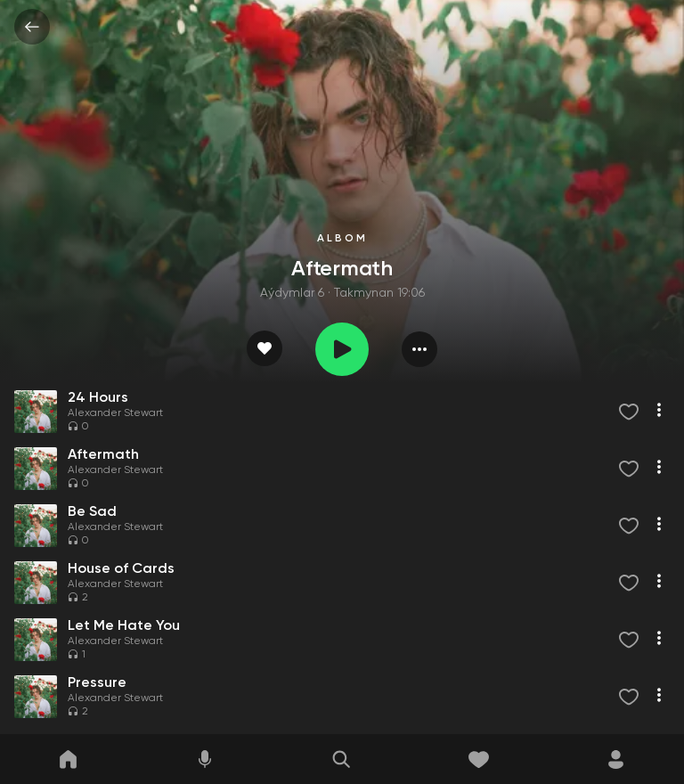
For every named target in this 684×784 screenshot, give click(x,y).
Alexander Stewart (115, 413)
